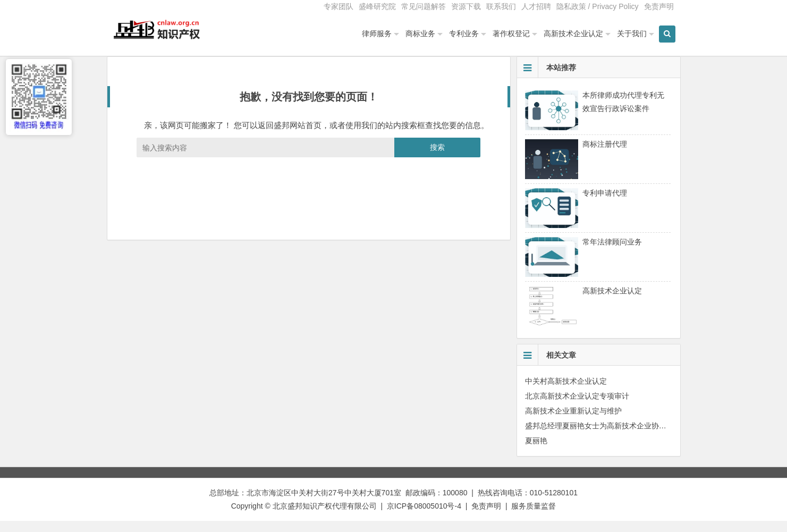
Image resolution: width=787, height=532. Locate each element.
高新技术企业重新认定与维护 (573, 421)
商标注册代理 (605, 155)
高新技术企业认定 (573, 33)
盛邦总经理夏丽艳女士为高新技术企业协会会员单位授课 (618, 436)
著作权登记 (511, 33)
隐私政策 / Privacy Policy (598, 6)
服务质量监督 (534, 517)
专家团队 (339, 6)
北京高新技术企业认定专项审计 (577, 407)
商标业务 (420, 33)
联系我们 (501, 6)
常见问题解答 (424, 6)
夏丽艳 (536, 451)
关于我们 (632, 33)
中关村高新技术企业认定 (566, 392)
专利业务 (464, 33)
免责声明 (659, 6)
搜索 (437, 158)
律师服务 (377, 33)
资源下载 (466, 6)
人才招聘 (536, 6)
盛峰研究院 (377, 6)
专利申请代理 (605, 204)
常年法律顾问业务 (612, 252)
